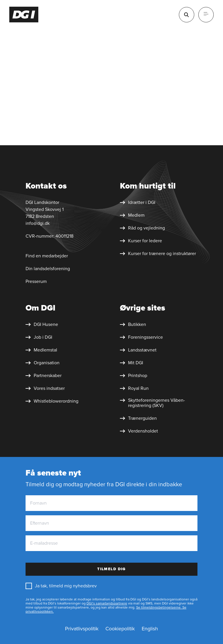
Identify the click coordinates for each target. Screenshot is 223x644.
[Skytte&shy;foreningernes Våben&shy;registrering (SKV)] (163, 403)
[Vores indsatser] (45, 388)
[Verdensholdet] (139, 431)
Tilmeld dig (111, 569)
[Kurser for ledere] (141, 241)
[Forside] (24, 15)
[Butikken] (133, 324)
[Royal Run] (134, 388)
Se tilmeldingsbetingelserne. (159, 608)
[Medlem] (132, 215)
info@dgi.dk (38, 223)
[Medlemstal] (41, 350)
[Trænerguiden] (138, 418)
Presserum (36, 281)
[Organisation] (43, 363)
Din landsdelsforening (48, 269)
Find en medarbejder (47, 256)
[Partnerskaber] (44, 376)
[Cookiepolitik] (120, 629)
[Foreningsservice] (141, 337)
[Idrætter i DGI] (138, 202)
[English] (150, 629)
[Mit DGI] (132, 363)
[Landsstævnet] (138, 350)
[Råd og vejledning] (142, 228)
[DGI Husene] (42, 324)
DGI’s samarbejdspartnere (107, 603)
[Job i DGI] (39, 337)
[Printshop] (134, 376)
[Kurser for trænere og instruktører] (158, 254)
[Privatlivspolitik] (82, 629)
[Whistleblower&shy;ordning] (52, 401)
